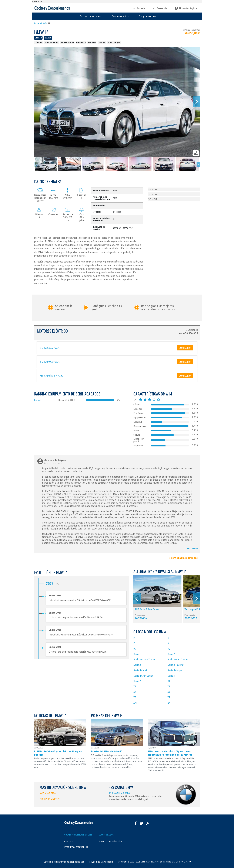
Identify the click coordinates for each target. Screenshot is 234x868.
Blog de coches (147, 16)
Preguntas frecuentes (76, 847)
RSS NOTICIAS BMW (119, 793)
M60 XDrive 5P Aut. (51, 375)
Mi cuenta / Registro (186, 8)
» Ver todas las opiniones (183, 558)
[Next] (196, 102)
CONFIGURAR (185, 348)
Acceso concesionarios (111, 841)
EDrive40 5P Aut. (50, 362)
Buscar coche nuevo (90, 16)
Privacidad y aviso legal (101, 862)
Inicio (37, 23)
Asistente (139, 8)
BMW (44, 23)
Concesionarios (120, 16)
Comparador (160, 8)
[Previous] (137, 599)
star (141, 399)
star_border (154, 399)
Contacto (69, 841)
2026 (53, 583)
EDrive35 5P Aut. (50, 348)
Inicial (37, 400)
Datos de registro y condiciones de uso (64, 862)
